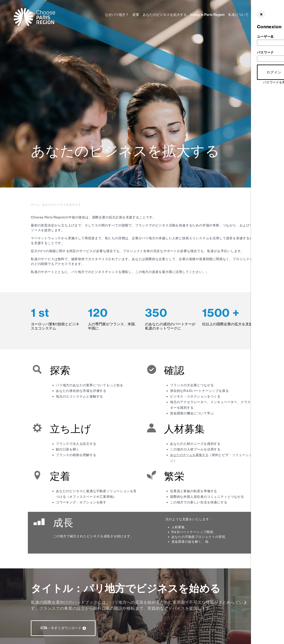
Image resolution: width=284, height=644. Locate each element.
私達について (238, 15)
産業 (136, 15)
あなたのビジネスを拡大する (165, 15)
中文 (263, 43)
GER (263, 24)
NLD (263, 34)
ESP (263, 29)
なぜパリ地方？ (117, 15)
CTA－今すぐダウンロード (61, 628)
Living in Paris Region (207, 15)
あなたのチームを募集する (189, 455)
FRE (263, 39)
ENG (264, 19)
